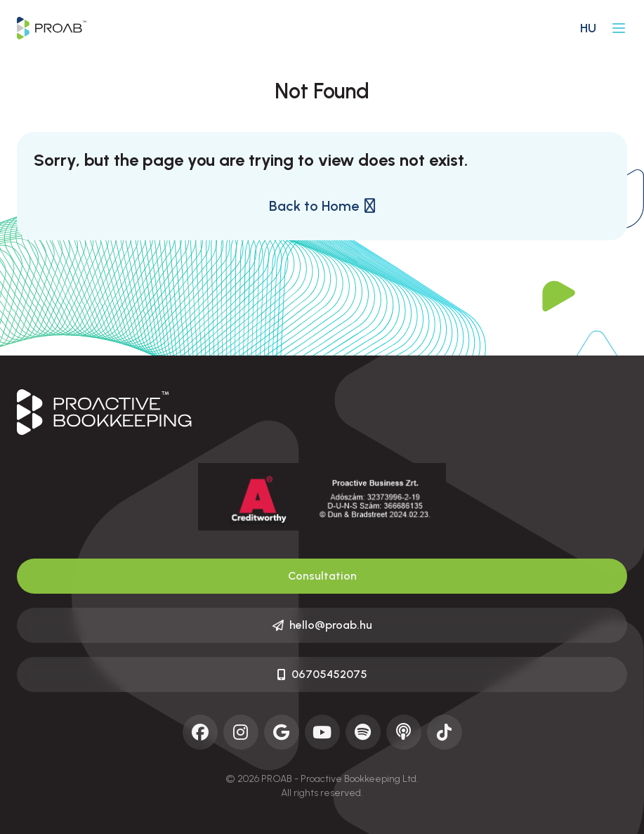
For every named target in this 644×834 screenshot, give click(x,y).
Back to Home (322, 206)
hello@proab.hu (322, 625)
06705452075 (322, 674)
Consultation (322, 576)
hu (588, 28)
